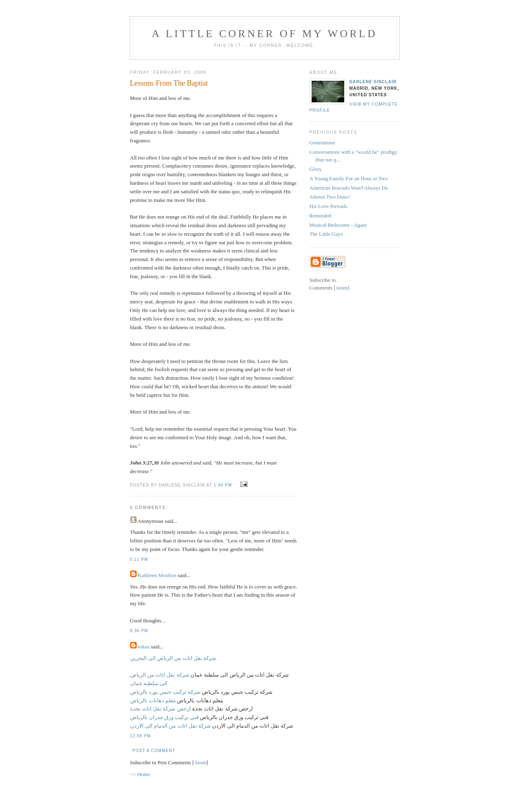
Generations (322, 143)
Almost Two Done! (330, 197)
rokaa (144, 647)
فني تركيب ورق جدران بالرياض (164, 717)
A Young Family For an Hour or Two (349, 178)
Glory (316, 169)
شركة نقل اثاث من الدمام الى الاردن (171, 726)
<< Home (140, 774)
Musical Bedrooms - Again (338, 225)
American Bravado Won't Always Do (349, 188)
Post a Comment (154, 751)
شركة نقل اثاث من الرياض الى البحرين (173, 658)
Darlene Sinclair (373, 82)
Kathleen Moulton (157, 575)
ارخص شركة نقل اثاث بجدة (160, 709)
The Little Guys (326, 234)
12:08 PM (141, 736)
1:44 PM (224, 485)
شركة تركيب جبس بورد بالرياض (165, 692)
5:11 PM (139, 559)
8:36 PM (139, 631)
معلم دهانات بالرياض (153, 700)
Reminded (320, 216)
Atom (200, 762)
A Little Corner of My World (264, 34)
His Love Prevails (329, 206)
